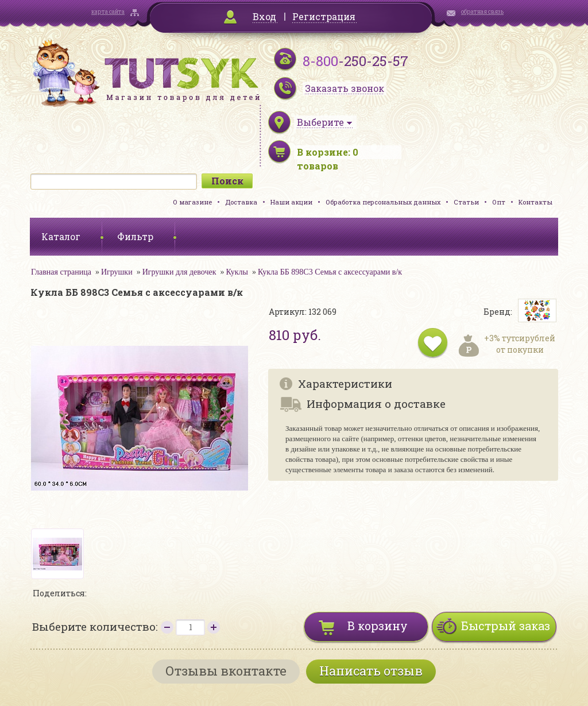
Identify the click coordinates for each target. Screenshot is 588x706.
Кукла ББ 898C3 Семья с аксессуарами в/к (330, 272)
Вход (264, 16)
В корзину (378, 626)
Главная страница (61, 272)
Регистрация (324, 16)
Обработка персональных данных (383, 202)
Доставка (241, 202)
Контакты (535, 202)
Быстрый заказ (506, 626)
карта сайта (108, 12)
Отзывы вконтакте (226, 671)
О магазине (192, 202)
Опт (499, 202)
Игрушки (117, 272)
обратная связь (482, 12)
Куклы (237, 272)
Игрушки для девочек (179, 272)
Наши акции (291, 202)
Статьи (466, 202)
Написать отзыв (371, 671)
